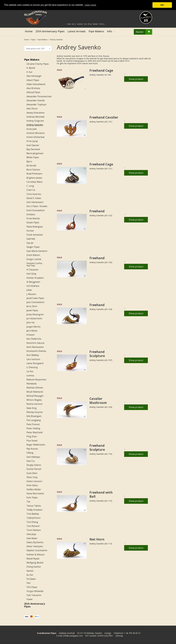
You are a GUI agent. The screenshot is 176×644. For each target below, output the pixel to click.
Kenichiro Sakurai (35, 343)
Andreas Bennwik (35, 117)
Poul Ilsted (32, 441)
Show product (136, 79)
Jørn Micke (32, 331)
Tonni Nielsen (34, 530)
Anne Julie (32, 129)
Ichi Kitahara (33, 286)
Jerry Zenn (32, 306)
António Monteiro (36, 133)
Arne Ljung (32, 141)
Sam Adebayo (33, 457)
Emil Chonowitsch (36, 210)
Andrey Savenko (35, 125)
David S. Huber (34, 198)
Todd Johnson (34, 518)
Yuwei (29, 599)
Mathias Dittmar (35, 388)
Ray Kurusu (32, 449)
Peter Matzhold (34, 432)
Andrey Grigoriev (35, 121)
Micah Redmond (35, 392)
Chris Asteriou (34, 194)
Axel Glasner (33, 145)
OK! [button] (162, 5)
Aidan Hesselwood (36, 84)
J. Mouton (31, 294)
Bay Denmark (33, 149)
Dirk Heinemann (35, 202)
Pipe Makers (32, 60)
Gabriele (31, 239)
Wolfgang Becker (35, 563)
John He (31, 323)
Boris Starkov (33, 170)
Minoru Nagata (34, 400)
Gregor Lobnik (34, 259)
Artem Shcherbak (35, 137)
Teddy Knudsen (34, 510)
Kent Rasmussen (35, 347)
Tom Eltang (32, 522)
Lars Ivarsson (33, 359)
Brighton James (34, 178)
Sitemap (119, 636)
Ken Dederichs (34, 339)
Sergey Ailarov (34, 465)
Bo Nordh (31, 166)
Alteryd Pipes (33, 92)
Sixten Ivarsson (34, 481)
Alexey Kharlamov (36, 113)
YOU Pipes (32, 587)
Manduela (31, 384)
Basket (144, 32)
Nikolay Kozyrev (35, 412)
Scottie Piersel (34, 469)
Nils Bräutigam (34, 416)
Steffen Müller (34, 490)
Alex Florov (32, 109)
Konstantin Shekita (36, 351)
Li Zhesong (32, 367)
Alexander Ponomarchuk (39, 96)
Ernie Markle (33, 218)
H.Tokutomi (32, 270)
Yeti (28, 583)
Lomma (30, 376)
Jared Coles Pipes (35, 298)
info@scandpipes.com (73, 636)
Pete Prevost (33, 424)
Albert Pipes (33, 80)
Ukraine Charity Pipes (38, 64)
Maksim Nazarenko (36, 380)
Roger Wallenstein (36, 445)
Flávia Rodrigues (35, 227)
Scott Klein (32, 473)
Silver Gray (32, 477)
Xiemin (30, 571)
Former (30, 231)
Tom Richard (33, 526)
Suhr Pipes (32, 498)
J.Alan (29, 290)
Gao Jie (30, 243)
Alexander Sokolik (36, 101)
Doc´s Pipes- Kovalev (37, 206)
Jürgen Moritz (34, 327)
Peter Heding (33, 428)
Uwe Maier (32, 538)
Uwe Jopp (31, 534)
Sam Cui (31, 461)
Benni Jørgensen (35, 153)
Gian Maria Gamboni (37, 251)
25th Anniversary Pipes (35, 605)
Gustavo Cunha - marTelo (35, 264)
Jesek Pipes (32, 310)
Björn (29, 162)
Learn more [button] (90, 5)
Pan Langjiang (34, 420)
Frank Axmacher (35, 235)
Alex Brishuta (33, 88)
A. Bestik (31, 68)
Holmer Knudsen (35, 278)
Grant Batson (33, 255)
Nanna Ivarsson (34, 404)
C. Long (30, 186)
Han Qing (31, 274)
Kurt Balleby (33, 355)
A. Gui (29, 72)
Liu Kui (30, 371)
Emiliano (31, 214)
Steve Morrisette (35, 494)
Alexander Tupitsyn (36, 105)
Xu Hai (30, 575)
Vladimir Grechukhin (37, 550)
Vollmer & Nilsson (36, 555)
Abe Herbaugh (34, 76)
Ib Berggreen (33, 282)
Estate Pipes (33, 223)
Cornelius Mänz (34, 182)
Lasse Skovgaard (35, 363)
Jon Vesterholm (34, 319)
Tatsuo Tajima (34, 506)
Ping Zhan (32, 436)
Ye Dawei (31, 579)
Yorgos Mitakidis (35, 591)
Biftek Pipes (33, 157)
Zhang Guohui (34, 567)
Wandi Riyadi (33, 559)
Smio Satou (32, 485)
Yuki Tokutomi (34, 595)
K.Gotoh (31, 335)
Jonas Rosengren (35, 314)
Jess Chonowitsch (35, 302)
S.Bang (30, 453)
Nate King (31, 408)
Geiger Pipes (33, 247)
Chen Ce (31, 190)
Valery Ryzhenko (35, 542)
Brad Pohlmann (34, 174)
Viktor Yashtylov (35, 546)
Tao (28, 502)
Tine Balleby (33, 514)
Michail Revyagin (35, 396)
